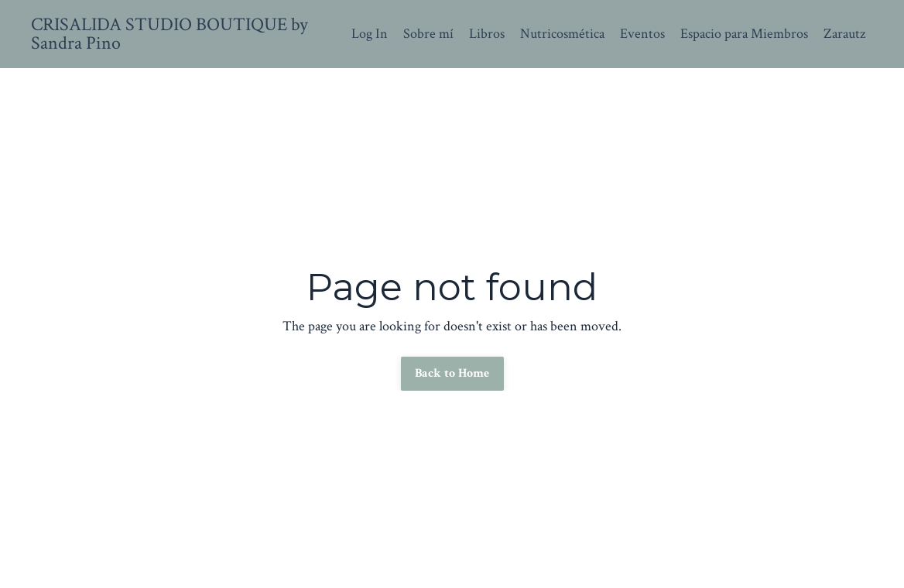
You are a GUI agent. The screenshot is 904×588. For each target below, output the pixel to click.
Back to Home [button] (452, 373)
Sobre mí (428, 34)
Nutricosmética (562, 34)
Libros (487, 34)
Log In (370, 34)
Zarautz (844, 34)
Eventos (642, 34)
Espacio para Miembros (744, 34)
